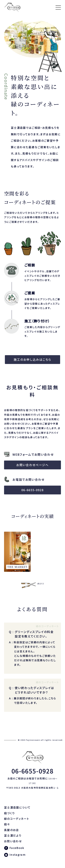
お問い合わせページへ (32, 465)
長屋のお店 (12, 830)
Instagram (18, 855)
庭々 (7, 824)
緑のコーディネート (17, 819)
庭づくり (9, 813)
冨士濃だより (13, 835)
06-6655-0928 (32, 490)
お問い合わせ (13, 841)
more (41, 584)
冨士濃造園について (17, 807)
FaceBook (17, 848)
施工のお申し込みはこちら (32, 359)
